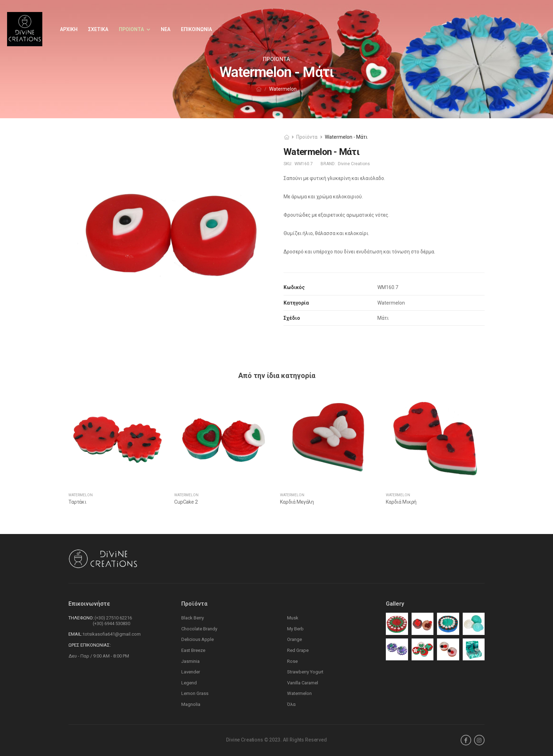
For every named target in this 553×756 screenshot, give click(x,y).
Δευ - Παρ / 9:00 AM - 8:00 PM (99, 656)
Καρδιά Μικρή (401, 502)
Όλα (291, 704)
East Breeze (193, 650)
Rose (292, 661)
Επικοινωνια (196, 29)
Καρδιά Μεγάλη (297, 502)
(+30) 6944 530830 (111, 623)
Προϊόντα (307, 137)
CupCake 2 (186, 502)
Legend (189, 683)
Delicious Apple (197, 639)
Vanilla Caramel (303, 683)
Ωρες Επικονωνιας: (90, 645)
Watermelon (81, 495)
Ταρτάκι (77, 502)
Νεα (166, 29)
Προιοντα (131, 29)
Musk (293, 618)
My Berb (295, 629)
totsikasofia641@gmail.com (112, 634)
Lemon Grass (195, 693)
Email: (75, 634)
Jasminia (190, 661)
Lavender (191, 672)
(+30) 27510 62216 (113, 618)
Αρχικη (69, 29)
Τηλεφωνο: (81, 618)
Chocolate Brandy (199, 629)
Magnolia (191, 704)
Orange (294, 639)
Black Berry (193, 618)
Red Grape (298, 650)
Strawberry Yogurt (305, 672)
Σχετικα (98, 29)
